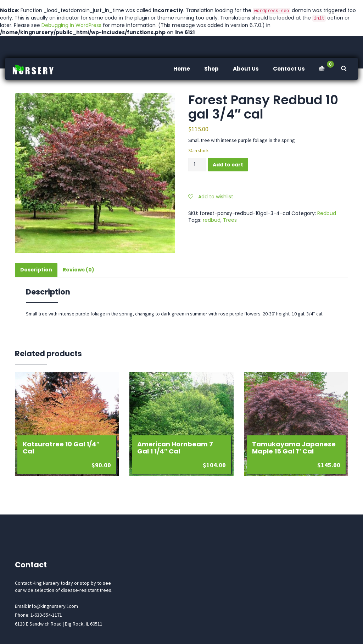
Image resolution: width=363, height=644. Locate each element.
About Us (246, 69)
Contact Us (289, 69)
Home (182, 69)
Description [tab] (36, 270)
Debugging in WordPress (71, 25)
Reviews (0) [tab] (79, 270)
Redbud (327, 213)
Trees (230, 220)
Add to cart (228, 165)
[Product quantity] (197, 165)
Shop (211, 69)
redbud (212, 220)
